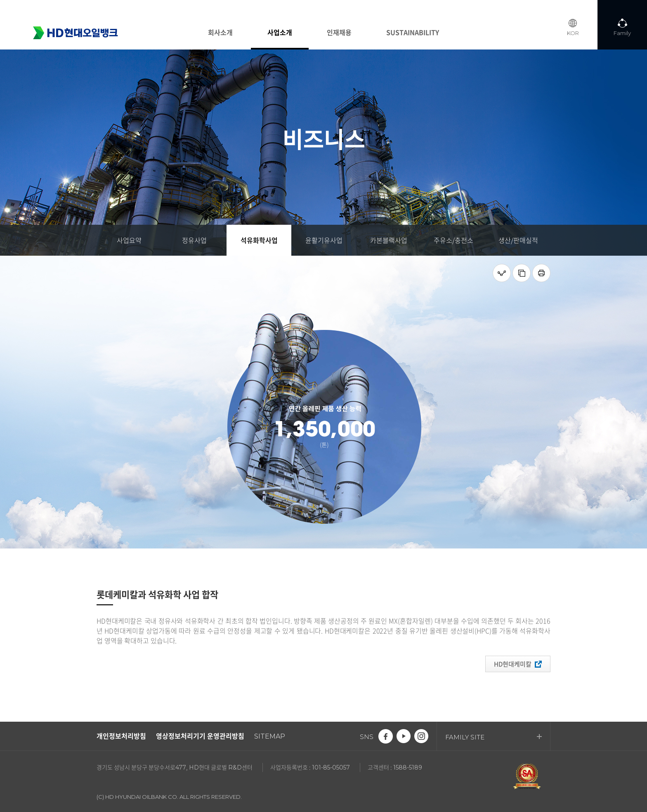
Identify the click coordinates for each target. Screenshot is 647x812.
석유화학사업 (259, 240)
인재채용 (339, 32)
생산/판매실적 (518, 240)
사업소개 (280, 32)
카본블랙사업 (389, 240)
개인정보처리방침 (121, 736)
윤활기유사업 (324, 240)
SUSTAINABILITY (413, 32)
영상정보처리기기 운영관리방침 (200, 736)
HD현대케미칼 (518, 664)
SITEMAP (270, 736)
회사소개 (220, 32)
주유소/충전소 (453, 240)
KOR (573, 33)
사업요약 (129, 240)
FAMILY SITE (494, 737)
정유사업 (194, 240)
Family (622, 33)
